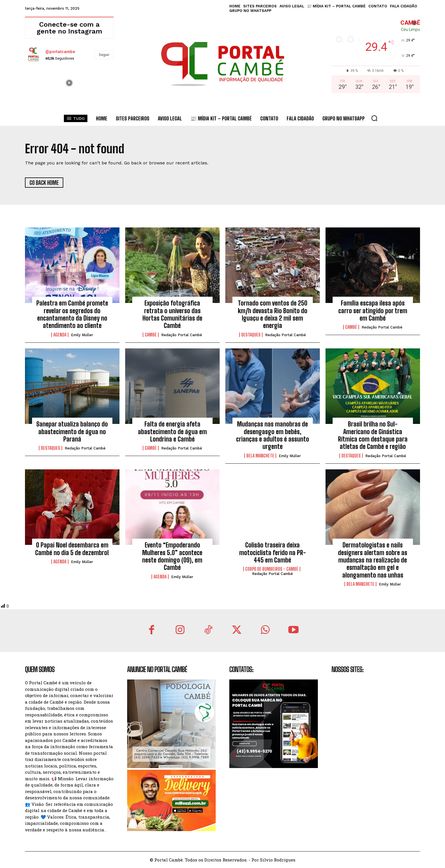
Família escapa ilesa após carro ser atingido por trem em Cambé (373, 311)
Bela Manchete (260, 456)
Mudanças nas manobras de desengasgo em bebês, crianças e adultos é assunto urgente (273, 435)
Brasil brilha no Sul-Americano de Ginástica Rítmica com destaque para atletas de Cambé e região (373, 435)
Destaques (251, 335)
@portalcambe (60, 52)
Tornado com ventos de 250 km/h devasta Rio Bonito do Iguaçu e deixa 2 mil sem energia (273, 314)
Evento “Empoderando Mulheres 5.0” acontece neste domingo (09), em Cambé (172, 556)
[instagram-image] (39, 82)
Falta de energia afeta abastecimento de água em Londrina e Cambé (172, 432)
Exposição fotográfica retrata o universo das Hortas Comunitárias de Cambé (172, 314)
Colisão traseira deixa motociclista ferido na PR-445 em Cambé (273, 553)
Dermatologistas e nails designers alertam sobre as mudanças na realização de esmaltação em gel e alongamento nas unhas (373, 560)
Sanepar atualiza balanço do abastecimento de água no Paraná (72, 432)
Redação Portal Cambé (182, 335)
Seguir (104, 55)
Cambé (151, 335)
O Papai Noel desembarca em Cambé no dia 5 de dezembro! (72, 549)
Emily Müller (82, 335)
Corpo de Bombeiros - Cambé (272, 569)
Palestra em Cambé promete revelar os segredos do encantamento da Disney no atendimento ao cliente (72, 314)
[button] (374, 118)
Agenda (60, 335)
